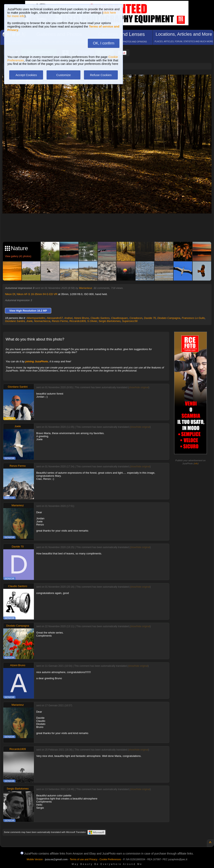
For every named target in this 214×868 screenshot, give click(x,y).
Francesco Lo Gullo (193, 318)
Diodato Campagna (169, 318)
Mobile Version (35, 859)
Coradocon (136, 318)
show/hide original (139, 387)
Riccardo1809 (78, 321)
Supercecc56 (130, 321)
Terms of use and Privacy (84, 859)
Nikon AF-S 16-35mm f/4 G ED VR (37, 294)
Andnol (68, 318)
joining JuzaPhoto (37, 361)
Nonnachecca (42, 321)
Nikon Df (10, 294)
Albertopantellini (36, 318)
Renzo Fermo (60, 321)
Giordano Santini (15, 321)
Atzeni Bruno (81, 318)
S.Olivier (92, 321)
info (196, 463)
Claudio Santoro (100, 318)
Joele (30, 321)
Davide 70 (150, 318)
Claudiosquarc (120, 318)
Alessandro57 (55, 318)
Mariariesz (86, 288)
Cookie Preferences (110, 859)
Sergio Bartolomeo (110, 321)
